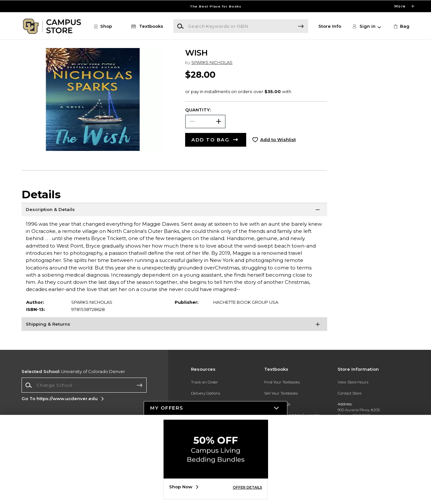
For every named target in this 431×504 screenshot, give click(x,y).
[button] (106, 26)
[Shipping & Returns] (174, 326)
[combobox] (84, 385)
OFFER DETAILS (247, 488)
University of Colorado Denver (73, 371)
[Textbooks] (146, 26)
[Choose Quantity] (205, 121)
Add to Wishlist (278, 139)
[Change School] (84, 385)
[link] (401, 26)
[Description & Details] (174, 211)
